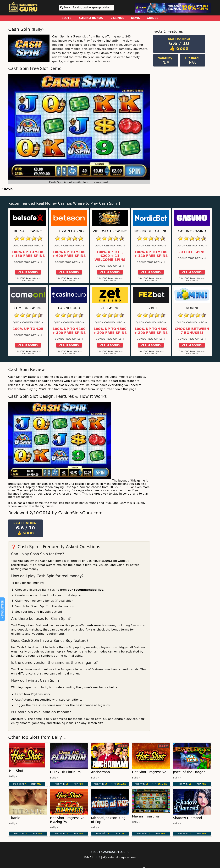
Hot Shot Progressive (149, 772)
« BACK (7, 189)
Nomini (192, 308)
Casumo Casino (192, 231)
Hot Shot (16, 771)
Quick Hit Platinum (65, 772)
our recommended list (85, 590)
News (136, 18)
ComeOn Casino (28, 308)
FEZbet (151, 308)
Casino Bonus (91, 18)
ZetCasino (110, 308)
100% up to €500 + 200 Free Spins (110, 331)
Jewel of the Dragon (189, 772)
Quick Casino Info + (28, 246)
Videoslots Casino (110, 231)
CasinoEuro (69, 308)
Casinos (117, 18)
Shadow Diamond (187, 818)
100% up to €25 (28, 329)
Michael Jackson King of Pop (108, 820)
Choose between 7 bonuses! (192, 331)
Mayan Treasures (146, 816)
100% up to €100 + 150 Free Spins (28, 254)
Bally (38, 30)
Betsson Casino (69, 231)
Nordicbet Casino (151, 231)
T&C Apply (26, 278)
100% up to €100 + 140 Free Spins (151, 254)
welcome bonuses (101, 625)
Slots (67, 18)
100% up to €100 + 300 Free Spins (69, 331)
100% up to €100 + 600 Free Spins (69, 254)
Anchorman (101, 772)
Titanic (15, 818)
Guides (153, 18)
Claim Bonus (28, 272)
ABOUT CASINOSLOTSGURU (110, 852)
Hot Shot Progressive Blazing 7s (67, 820)
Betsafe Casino (28, 231)
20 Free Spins (192, 252)
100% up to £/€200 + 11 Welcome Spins (110, 256)
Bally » (13, 776)
